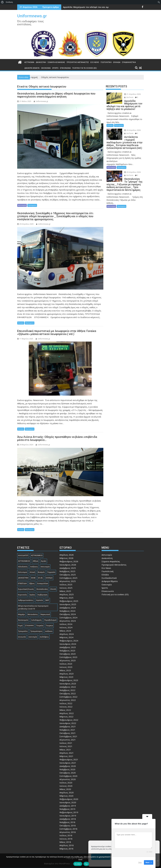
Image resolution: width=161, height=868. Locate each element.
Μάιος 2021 (65, 750)
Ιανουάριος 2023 (68, 684)
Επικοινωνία (65, 68)
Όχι (86, 864)
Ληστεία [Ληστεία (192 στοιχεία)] (39, 600)
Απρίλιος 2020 (67, 792)
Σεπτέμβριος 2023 (68, 657)
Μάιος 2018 (65, 842)
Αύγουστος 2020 (68, 779)
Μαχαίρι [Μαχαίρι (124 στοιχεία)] (21, 614)
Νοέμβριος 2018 (67, 822)
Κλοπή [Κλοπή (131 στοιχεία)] (53, 589)
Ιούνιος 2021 (66, 746)
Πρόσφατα (32, 205)
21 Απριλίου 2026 (132, 94)
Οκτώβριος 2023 (68, 654)
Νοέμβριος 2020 (67, 769)
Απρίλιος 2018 (67, 845)
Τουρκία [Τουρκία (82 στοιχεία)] (40, 625)
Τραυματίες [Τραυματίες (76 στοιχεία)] (23, 631)
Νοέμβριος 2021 (67, 730)
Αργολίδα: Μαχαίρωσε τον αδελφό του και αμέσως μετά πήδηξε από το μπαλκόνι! (104, 7)
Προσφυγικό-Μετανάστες (78, 62)
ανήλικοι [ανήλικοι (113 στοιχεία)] (49, 631)
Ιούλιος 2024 (66, 624)
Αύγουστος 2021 (68, 740)
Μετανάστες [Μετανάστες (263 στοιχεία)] (33, 614)
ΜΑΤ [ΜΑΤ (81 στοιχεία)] (47, 600)
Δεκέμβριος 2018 (68, 819)
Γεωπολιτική (106, 62)
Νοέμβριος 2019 (67, 809)
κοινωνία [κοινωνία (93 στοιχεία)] (22, 637)
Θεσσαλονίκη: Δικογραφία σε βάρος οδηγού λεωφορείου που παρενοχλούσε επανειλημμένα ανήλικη (56, 95)
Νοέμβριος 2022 (67, 690)
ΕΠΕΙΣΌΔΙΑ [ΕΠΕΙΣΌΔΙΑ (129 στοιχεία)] (22, 583)
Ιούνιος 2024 (66, 627)
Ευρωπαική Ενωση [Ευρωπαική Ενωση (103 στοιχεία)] (26, 589)
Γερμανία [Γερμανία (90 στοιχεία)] (51, 572)
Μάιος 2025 (65, 591)
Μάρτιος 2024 (66, 637)
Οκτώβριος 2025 (68, 575)
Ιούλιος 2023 (66, 664)
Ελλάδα (117, 62)
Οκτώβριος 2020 (68, 773)
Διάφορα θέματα (32, 68)
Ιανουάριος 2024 (68, 644)
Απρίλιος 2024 (67, 634)
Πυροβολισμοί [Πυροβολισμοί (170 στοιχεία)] (50, 620)
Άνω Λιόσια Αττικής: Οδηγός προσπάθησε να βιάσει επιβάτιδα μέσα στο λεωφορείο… (57, 438)
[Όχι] (158, 861)
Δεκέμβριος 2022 (68, 687)
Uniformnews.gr (32, 16)
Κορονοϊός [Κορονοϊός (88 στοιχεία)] (22, 595)
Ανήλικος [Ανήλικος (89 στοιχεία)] (34, 567)
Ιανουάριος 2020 (68, 802)
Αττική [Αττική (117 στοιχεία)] (32, 572)
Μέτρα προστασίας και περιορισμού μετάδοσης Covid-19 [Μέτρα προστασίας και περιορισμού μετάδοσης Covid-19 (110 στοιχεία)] (33, 607)
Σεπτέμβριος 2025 (68, 578)
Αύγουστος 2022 (68, 700)
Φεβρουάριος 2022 (69, 720)
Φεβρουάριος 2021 (69, 759)
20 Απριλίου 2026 (132, 130)
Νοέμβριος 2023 (67, 651)
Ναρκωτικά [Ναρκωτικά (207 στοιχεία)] (45, 614)
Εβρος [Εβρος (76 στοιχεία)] (32, 583)
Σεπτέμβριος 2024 (68, 618)
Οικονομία (46, 68)
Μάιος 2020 (65, 789)
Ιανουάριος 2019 (68, 816)
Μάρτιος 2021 (66, 756)
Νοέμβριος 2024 (67, 611)
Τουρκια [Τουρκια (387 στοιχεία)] (49, 625)
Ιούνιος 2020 (66, 786)
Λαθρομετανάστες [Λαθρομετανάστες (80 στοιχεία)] (26, 600)
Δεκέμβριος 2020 (68, 766)
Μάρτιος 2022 (66, 717)
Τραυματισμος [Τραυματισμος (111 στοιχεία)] (36, 631)
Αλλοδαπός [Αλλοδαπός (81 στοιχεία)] (23, 567)
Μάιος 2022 (65, 710)
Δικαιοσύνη (41, 62)
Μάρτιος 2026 (66, 558)
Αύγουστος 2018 (68, 832)
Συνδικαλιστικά (129, 62)
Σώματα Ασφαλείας (56, 62)
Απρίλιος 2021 (67, 753)
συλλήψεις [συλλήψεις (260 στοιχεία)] (44, 637)
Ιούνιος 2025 (66, 588)
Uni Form (129, 97)
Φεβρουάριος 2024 (69, 641)
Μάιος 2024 (65, 631)
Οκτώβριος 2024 (68, 614)
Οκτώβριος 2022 (68, 693)
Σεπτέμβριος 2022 (68, 697)
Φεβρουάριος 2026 (69, 561)
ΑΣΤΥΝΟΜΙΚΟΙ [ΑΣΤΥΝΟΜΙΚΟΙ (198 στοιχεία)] (37, 555)
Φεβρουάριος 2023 (69, 680)
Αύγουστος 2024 (68, 621)
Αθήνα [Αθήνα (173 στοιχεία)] (35, 561)
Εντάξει (78, 864)
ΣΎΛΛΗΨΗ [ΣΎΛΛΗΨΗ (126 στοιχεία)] (29, 625)
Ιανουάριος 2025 (68, 604)
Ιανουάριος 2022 (68, 723)
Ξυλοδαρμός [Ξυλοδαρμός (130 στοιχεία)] (36, 620)
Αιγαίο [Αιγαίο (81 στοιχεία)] (44, 561)
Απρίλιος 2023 (67, 674)
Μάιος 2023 (65, 670)
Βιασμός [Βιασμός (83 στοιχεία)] (41, 572)
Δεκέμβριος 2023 (68, 647)
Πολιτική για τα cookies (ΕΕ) (84, 68)
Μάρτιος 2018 (66, 849)
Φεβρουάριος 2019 (69, 812)
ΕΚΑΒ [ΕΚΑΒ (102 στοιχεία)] (33, 578)
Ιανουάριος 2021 (68, 763)
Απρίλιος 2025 (67, 594)
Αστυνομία (29, 62)
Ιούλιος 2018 (66, 835)
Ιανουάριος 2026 (68, 565)
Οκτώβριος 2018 (68, 825)
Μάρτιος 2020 (66, 796)
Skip (140, 862)
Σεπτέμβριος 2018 (68, 829)
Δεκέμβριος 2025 (68, 568)
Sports (55, 68)
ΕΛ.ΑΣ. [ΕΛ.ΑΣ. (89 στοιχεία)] (41, 578)
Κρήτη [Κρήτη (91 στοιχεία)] (32, 595)
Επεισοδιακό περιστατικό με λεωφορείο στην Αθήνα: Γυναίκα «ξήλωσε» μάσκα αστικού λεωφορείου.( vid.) (57, 332)
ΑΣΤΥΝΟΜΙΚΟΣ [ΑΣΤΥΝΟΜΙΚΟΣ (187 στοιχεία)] (24, 561)
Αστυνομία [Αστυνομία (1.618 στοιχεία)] (45, 567)
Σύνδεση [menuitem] (9, 2)
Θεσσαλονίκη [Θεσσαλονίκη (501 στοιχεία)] (42, 589)
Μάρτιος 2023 (66, 677)
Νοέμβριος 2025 (67, 571)
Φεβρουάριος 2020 (69, 799)
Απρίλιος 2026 (67, 555)
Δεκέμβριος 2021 (68, 726)
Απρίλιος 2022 (67, 713)
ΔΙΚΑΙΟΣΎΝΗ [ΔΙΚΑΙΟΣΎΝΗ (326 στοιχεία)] (23, 578)
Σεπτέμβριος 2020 (68, 776)
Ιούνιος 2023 (66, 667)
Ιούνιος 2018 (66, 839)
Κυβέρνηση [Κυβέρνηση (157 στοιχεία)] (43, 595)
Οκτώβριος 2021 (68, 733)
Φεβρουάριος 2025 (69, 601)
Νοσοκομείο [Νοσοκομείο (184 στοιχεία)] (23, 620)
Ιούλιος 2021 (66, 743)
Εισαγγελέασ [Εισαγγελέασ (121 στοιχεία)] (43, 583)
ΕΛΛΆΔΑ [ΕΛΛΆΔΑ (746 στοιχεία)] (49, 578)
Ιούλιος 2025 (66, 584)
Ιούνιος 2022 (66, 707)
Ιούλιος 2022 (66, 703)
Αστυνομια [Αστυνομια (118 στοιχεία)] (22, 572)
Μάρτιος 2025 (66, 598)
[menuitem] (2, 2)
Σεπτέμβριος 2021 (68, 736)
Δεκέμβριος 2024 (68, 608)
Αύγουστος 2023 (68, 660)
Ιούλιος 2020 (66, 783)
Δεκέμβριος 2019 (68, 806)
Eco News (95, 62)
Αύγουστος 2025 (68, 581)
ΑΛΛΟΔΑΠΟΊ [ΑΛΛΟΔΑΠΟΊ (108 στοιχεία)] (23, 555)
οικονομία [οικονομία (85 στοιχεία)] (33, 637)
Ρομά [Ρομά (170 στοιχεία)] (20, 625)
